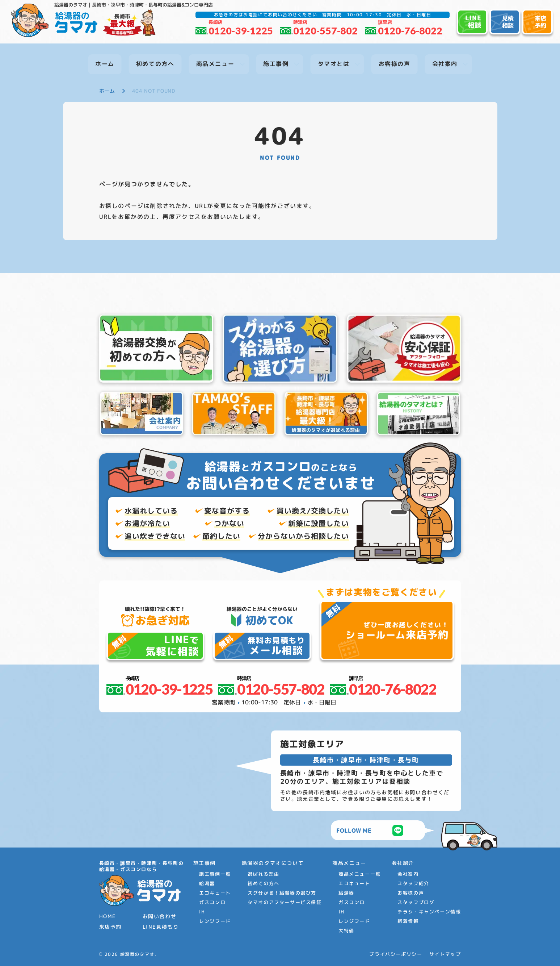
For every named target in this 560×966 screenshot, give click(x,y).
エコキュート (215, 893)
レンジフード (215, 921)
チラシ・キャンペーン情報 (429, 912)
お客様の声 (411, 893)
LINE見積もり (161, 927)
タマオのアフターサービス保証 (285, 902)
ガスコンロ (212, 902)
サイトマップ (445, 954)
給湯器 (207, 883)
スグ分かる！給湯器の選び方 (282, 893)
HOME (108, 916)
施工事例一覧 (215, 874)
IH (202, 912)
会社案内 (408, 874)
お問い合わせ (160, 916)
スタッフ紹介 (413, 883)
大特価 (346, 930)
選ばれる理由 (264, 874)
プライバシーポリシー (396, 954)
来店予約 (110, 927)
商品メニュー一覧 (360, 874)
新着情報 (408, 921)
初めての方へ (264, 883)
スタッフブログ (416, 902)
